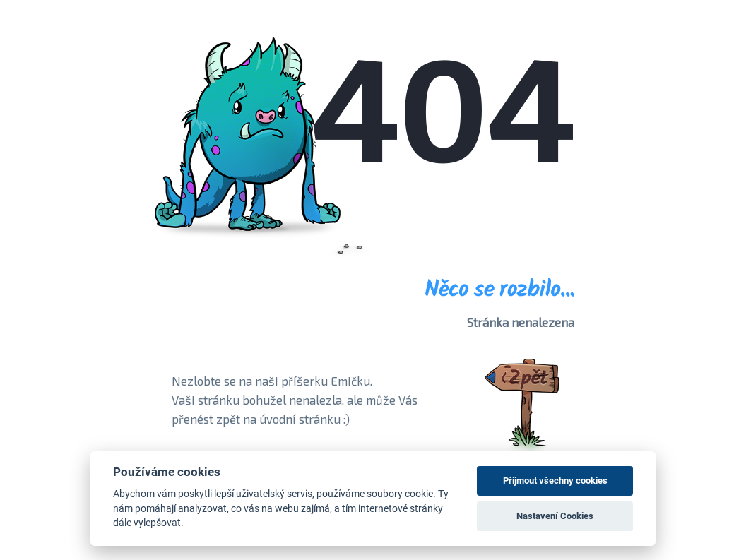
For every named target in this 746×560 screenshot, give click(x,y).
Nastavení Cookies (555, 516)
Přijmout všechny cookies (555, 481)
